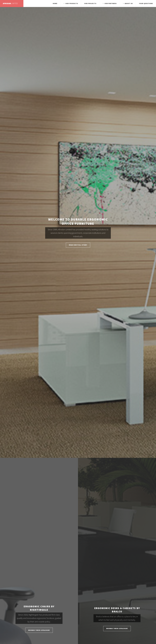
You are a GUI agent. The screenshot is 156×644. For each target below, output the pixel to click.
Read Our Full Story (78, 245)
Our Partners (111, 3)
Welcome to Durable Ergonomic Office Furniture (78, 221)
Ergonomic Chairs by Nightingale (39, 608)
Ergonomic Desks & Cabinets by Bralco (117, 610)
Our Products (72, 3)
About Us (129, 3)
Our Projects (90, 3)
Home (55, 3)
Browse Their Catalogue (39, 630)
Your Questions (146, 3)
